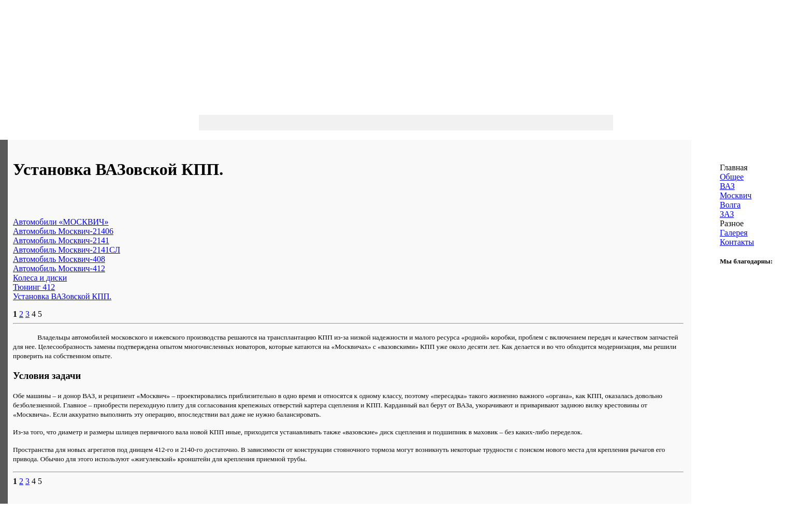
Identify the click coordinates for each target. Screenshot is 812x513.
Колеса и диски (40, 278)
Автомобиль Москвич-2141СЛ (67, 250)
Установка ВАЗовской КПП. (62, 296)
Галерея (734, 233)
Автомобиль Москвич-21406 (63, 231)
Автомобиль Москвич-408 (59, 259)
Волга (730, 205)
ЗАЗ (727, 214)
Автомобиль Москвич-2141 (61, 240)
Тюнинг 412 (34, 287)
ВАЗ (727, 186)
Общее (732, 177)
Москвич (736, 195)
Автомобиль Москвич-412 (59, 268)
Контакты (737, 242)
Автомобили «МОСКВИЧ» (61, 222)
